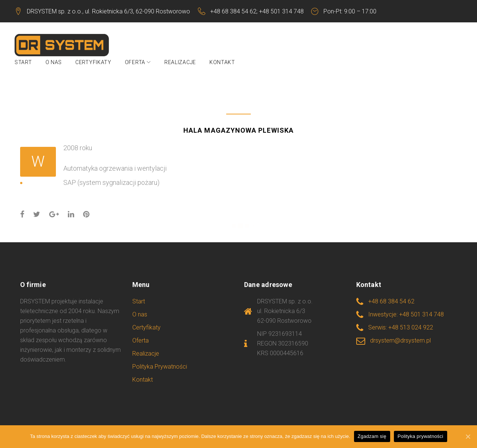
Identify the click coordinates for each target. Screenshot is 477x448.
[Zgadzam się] (468, 436)
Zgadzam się (372, 436)
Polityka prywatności (421, 436)
